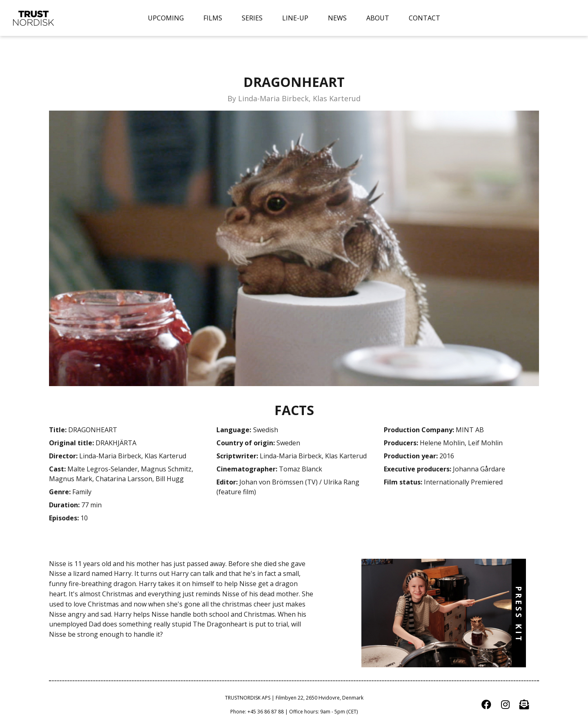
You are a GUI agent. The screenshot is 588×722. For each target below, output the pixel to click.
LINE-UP (295, 18)
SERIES (252, 18)
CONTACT (424, 18)
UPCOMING (166, 18)
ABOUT (378, 18)
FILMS (213, 18)
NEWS (337, 18)
